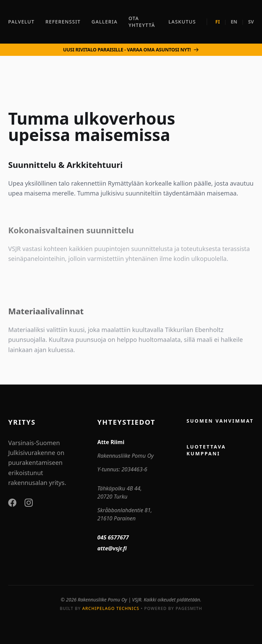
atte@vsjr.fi (112, 548)
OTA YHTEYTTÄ (142, 22)
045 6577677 (113, 537)
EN (234, 22)
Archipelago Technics (111, 608)
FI (217, 22)
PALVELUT (21, 22)
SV (251, 22)
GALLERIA (104, 22)
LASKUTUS (182, 22)
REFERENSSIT (63, 22)
